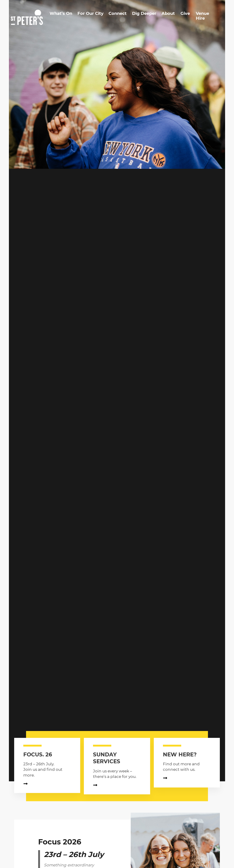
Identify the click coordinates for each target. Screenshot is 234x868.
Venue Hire (202, 16)
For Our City (90, 13)
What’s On (61, 13)
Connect (118, 13)
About (168, 13)
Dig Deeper (144, 13)
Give (185, 13)
